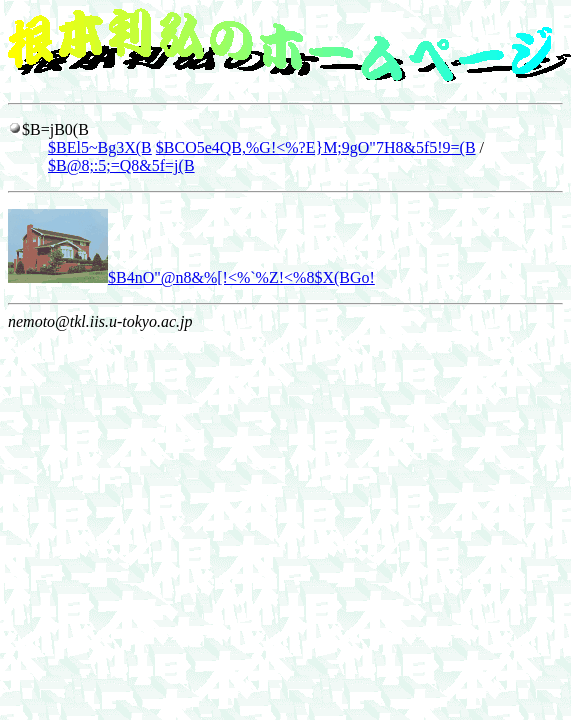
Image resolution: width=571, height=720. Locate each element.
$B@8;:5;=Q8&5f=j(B (121, 165)
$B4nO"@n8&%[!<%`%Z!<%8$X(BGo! (191, 277)
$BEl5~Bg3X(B (100, 147)
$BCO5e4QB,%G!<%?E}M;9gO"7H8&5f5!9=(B (316, 147)
